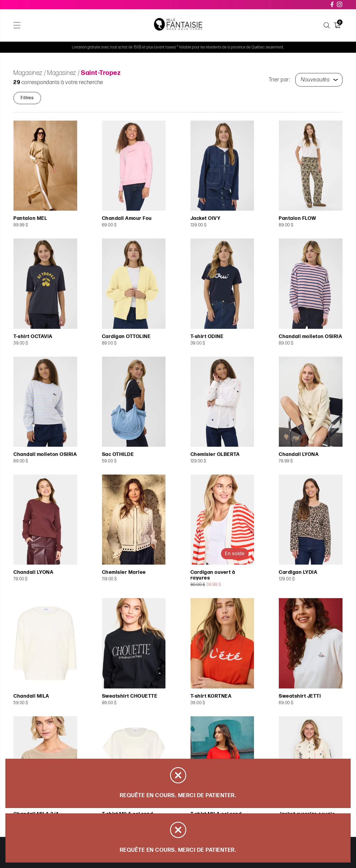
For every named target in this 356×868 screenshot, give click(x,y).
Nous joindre (301, 26)
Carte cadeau (237, 26)
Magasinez (51, 26)
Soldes (134, 26)
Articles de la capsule (94, 26)
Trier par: (279, 80)
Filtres (27, 98)
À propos (269, 26)
